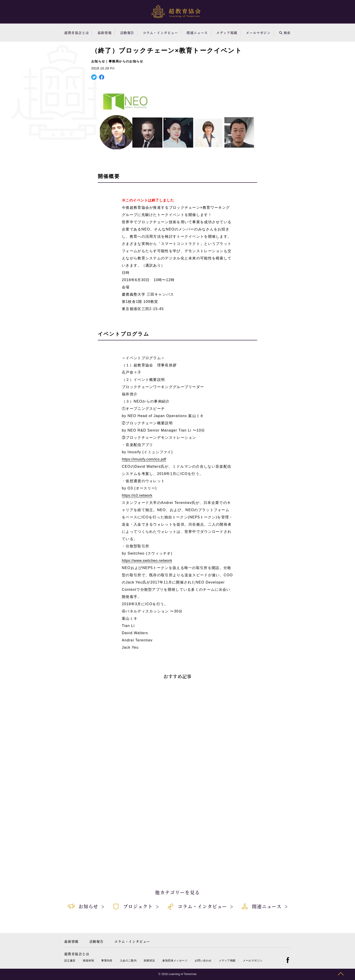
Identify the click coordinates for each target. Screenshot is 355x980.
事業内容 (107, 961)
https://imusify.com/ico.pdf (144, 459)
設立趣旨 (70, 961)
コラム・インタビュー (161, 33)
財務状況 (149, 961)
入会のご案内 (128, 961)
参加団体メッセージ (175, 961)
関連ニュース (197, 33)
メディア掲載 (227, 33)
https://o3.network (137, 495)
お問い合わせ (203, 961)
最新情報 (105, 33)
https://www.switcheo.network (147, 561)
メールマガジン (258, 33)
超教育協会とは (77, 33)
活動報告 (127, 33)
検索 (285, 33)
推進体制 (88, 961)
